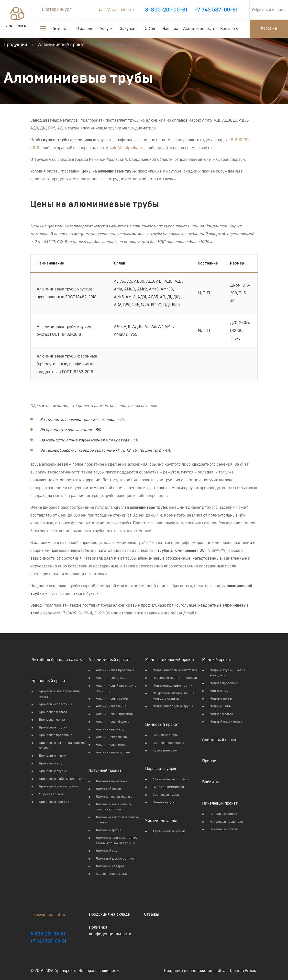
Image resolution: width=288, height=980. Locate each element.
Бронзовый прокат (49, 681)
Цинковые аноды (166, 735)
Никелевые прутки (224, 829)
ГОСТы (149, 29)
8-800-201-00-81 (166, 10)
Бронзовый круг (51, 764)
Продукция (15, 45)
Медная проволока (224, 683)
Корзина (269, 28)
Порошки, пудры (161, 769)
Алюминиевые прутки (113, 678)
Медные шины (221, 706)
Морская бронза (51, 794)
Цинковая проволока (168, 743)
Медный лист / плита (226, 722)
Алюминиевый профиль (114, 714)
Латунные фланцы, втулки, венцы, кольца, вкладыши (116, 841)
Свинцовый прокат (220, 740)
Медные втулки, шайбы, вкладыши (228, 673)
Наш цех (170, 29)
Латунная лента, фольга (114, 797)
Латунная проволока (111, 781)
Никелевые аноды (223, 814)
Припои (209, 761)
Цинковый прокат (162, 725)
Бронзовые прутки (53, 728)
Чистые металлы (161, 821)
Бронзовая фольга (53, 712)
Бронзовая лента (52, 720)
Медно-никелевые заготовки (175, 670)
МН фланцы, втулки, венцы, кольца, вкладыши (174, 696)
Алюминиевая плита (111, 745)
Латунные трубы (108, 830)
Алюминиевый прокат (62, 45)
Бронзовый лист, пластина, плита (60, 694)
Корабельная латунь (111, 874)
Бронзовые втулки (53, 771)
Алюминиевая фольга (112, 722)
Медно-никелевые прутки (172, 686)
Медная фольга (221, 714)
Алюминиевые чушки (169, 831)
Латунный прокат (105, 771)
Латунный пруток (109, 789)
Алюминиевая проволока (115, 670)
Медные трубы (221, 699)
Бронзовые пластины (55, 704)
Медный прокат (217, 660)
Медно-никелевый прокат (170, 660)
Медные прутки (222, 691)
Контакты (229, 29)
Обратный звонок (269, 10)
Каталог (59, 29)
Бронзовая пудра (166, 795)
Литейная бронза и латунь (57, 660)
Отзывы (151, 914)
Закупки (128, 29)
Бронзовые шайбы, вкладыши (62, 779)
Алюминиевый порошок (171, 779)
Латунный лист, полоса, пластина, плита (114, 807)
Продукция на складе (109, 914)
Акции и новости (199, 29)
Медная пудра (163, 802)
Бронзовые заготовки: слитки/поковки (62, 746)
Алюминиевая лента (111, 737)
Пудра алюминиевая (168, 787)
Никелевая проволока (226, 822)
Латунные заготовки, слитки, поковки (118, 820)
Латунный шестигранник (115, 859)
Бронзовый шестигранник (59, 787)
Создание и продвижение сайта (195, 971)
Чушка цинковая (165, 751)
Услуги (106, 29)
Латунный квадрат (110, 866)
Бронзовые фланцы (54, 802)
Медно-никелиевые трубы (173, 706)
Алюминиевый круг (111, 730)
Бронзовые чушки (53, 756)
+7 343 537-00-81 (216, 10)
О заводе (85, 29)
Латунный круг (107, 851)
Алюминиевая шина (111, 706)
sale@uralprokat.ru (116, 10)
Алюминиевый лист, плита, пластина (116, 688)
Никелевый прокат (220, 803)
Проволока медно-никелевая (175, 678)
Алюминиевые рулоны (113, 753)
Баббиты (210, 782)
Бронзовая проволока (55, 735)
